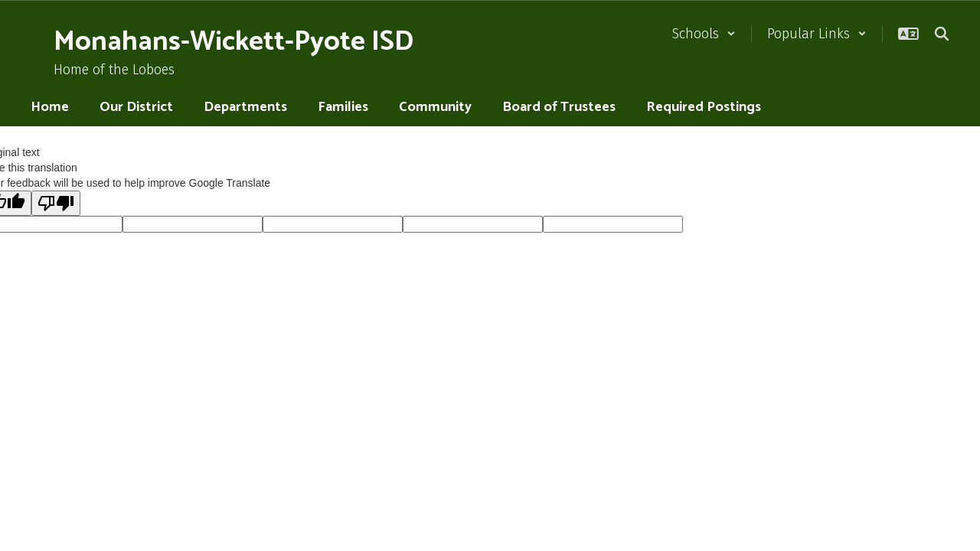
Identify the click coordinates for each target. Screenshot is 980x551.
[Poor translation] (56, 203)
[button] (704, 34)
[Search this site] (942, 34)
